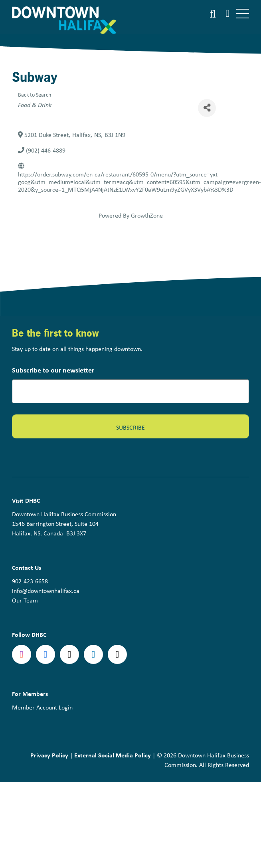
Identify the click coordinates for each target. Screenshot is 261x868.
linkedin (93, 654)
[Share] (207, 108)
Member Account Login (42, 707)
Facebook (45, 654)
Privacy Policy (49, 755)
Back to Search (35, 94)
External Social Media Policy (113, 755)
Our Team (25, 600)
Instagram (22, 654)
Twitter (69, 654)
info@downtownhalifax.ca (46, 591)
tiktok (117, 654)
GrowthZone (147, 215)
